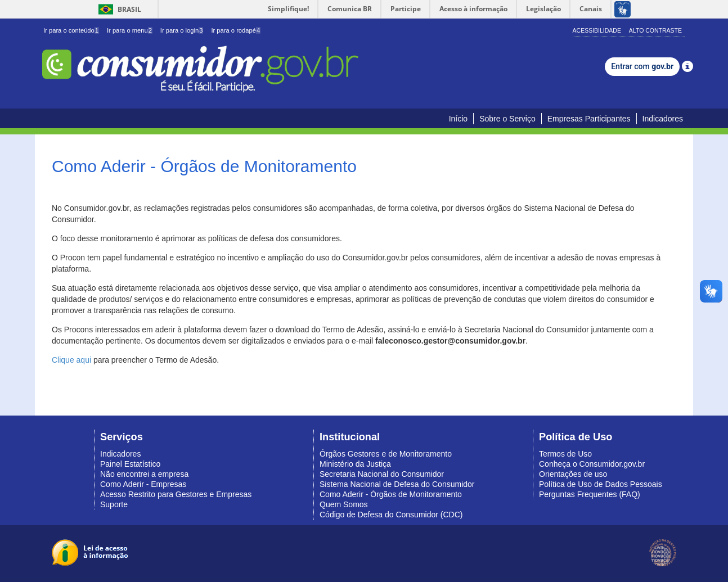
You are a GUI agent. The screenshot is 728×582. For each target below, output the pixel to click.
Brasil (118, 9)
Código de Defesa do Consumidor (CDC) (391, 515)
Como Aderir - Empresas (143, 484)
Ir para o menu (130, 30)
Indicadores (663, 119)
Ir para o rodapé (236, 30)
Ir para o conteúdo (71, 30)
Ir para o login (182, 30)
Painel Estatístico (130, 464)
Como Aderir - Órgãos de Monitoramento (391, 494)
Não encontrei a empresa (144, 474)
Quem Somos (344, 504)
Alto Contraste (655, 30)
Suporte (114, 504)
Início (458, 119)
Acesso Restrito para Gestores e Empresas (176, 494)
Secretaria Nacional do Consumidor (382, 474)
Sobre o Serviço (507, 119)
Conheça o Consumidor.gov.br (592, 464)
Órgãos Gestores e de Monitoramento (386, 454)
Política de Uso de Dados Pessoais (601, 484)
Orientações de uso (573, 474)
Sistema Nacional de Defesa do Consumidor (397, 484)
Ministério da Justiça (355, 464)
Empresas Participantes (589, 119)
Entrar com (642, 66)
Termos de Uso (565, 454)
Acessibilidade (597, 30)
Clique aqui (71, 360)
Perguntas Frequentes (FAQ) (590, 494)
